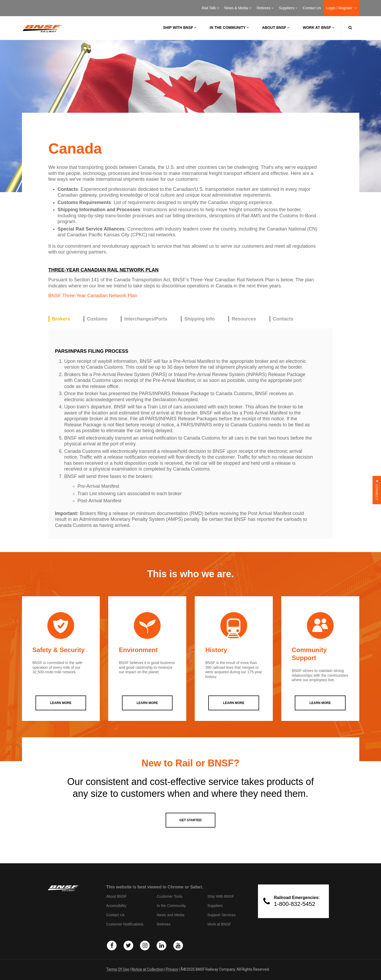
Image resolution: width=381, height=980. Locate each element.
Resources (244, 319)
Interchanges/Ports (146, 319)
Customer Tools (169, 896)
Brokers (61, 319)
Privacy (172, 969)
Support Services (222, 915)
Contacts (283, 319)
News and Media (170, 915)
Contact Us (312, 8)
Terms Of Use (118, 969)
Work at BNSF (318, 28)
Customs (97, 319)
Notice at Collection (148, 969)
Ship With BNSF (221, 896)
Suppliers (288, 8)
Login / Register (342, 8)
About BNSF (276, 28)
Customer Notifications (125, 924)
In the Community (229, 28)
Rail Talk (210, 8)
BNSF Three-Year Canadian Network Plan (93, 296)
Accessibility (116, 906)
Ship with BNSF (180, 28)
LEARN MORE (61, 703)
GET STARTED (190, 820)
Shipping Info (200, 319)
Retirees (265, 8)
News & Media (238, 8)
